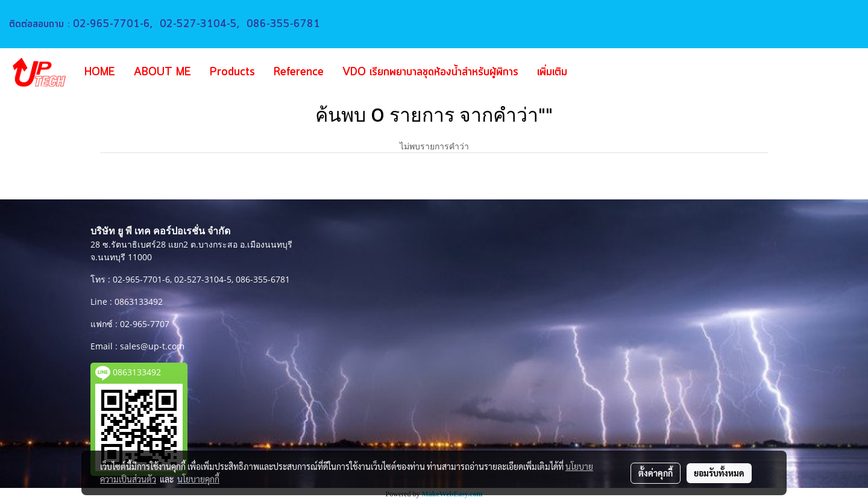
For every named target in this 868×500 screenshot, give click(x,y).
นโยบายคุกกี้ (198, 479)
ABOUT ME (162, 72)
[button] (594, 72)
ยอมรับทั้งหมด (719, 473)
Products (232, 72)
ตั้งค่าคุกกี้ (656, 473)
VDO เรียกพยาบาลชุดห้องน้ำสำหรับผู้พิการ (430, 72)
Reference (299, 72)
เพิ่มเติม (552, 72)
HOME (100, 72)
